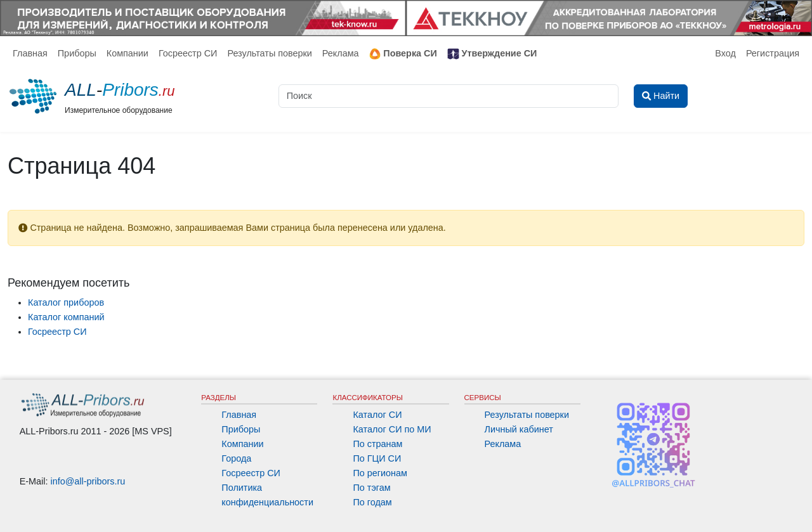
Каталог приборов (66, 302)
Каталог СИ (377, 415)
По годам (372, 502)
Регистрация (773, 53)
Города (236, 458)
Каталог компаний (66, 317)
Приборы (77, 53)
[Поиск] (449, 96)
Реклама (341, 53)
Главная (30, 53)
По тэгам (371, 488)
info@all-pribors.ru (88, 481)
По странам (377, 444)
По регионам (380, 473)
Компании (128, 53)
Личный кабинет (519, 429)
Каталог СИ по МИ (392, 429)
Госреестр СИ (188, 53)
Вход (725, 53)
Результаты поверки (269, 53)
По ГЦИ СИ (377, 458)
